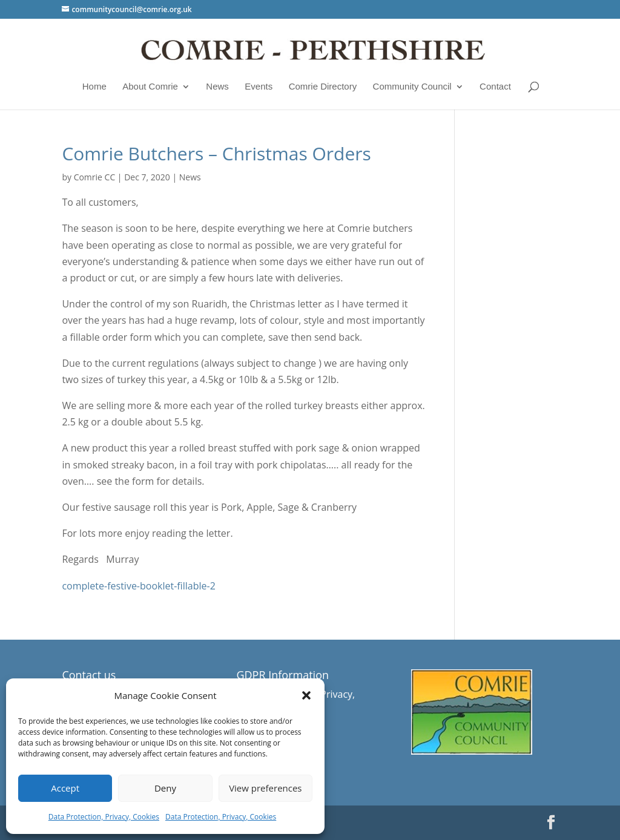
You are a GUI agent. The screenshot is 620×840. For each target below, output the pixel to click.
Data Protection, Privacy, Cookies (104, 817)
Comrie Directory (323, 87)
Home (94, 87)
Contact (495, 87)
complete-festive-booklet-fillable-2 (138, 586)
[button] (306, 695)
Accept (65, 788)
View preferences (265, 788)
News (217, 87)
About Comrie (150, 87)
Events (259, 87)
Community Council (412, 87)
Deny (165, 788)
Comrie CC (95, 177)
